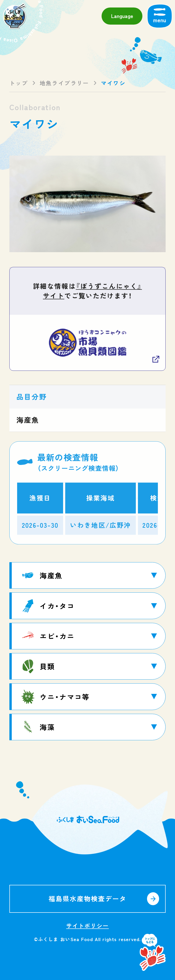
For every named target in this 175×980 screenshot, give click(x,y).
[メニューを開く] (160, 16)
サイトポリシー (87, 926)
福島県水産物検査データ (88, 898)
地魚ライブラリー (64, 83)
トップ (19, 83)
